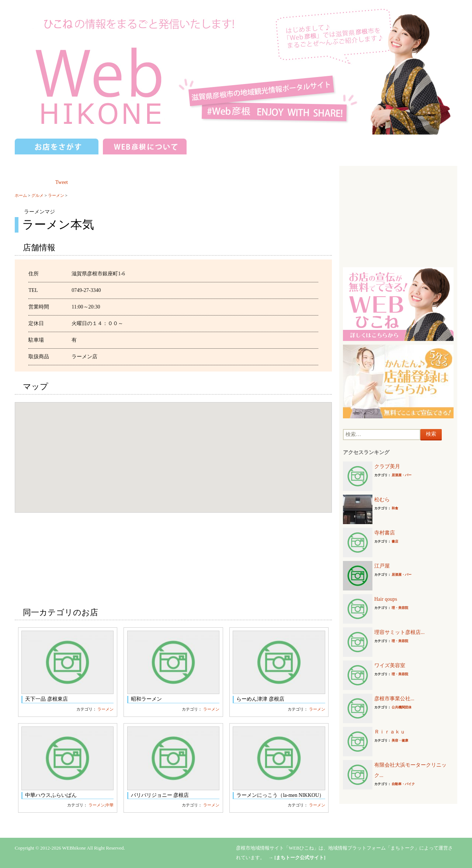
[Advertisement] (398, 216)
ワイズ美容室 (390, 665)
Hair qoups (386, 599)
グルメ (37, 195)
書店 (395, 541)
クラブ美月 (387, 466)
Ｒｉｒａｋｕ (390, 732)
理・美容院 (400, 608)
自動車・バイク (403, 784)
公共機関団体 (402, 707)
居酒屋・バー (402, 475)
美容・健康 (400, 740)
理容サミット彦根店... (400, 632)
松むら (382, 500)
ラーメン (56, 195)
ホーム (21, 195)
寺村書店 (385, 533)
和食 (395, 508)
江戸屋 (382, 566)
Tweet (62, 182)
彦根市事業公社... (394, 699)
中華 (110, 805)
